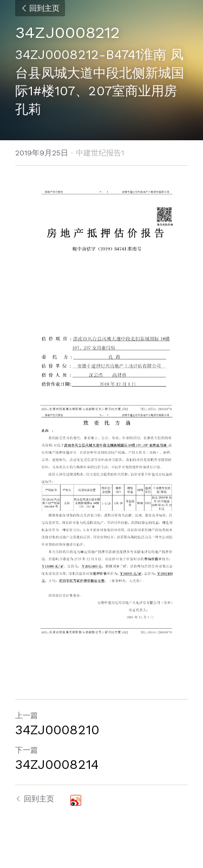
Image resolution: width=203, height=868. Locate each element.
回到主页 (40, 8)
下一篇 (27, 750)
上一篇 (27, 715)
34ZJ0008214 (57, 765)
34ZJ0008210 (57, 730)
